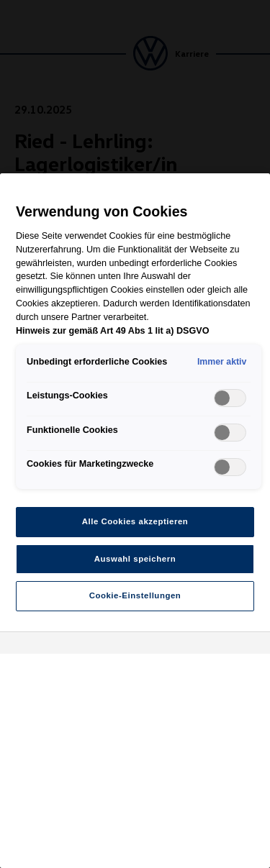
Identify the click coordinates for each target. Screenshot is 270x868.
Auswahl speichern (135, 559)
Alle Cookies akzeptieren (135, 521)
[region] (135, 521)
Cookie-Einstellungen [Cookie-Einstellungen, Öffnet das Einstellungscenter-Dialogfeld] (135, 595)
